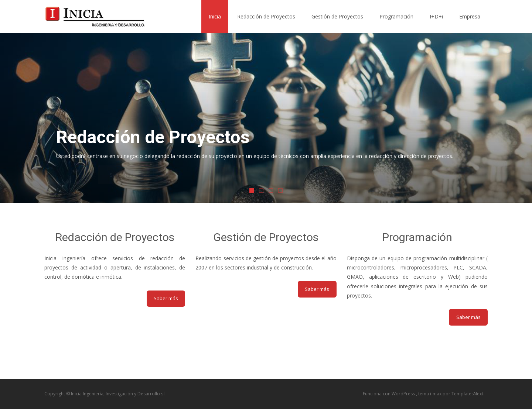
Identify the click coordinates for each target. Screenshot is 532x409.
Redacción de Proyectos (266, 16)
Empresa (470, 16)
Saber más (166, 298)
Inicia (215, 16)
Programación (396, 16)
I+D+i (436, 16)
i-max (436, 394)
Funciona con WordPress (389, 394)
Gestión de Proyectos (337, 16)
